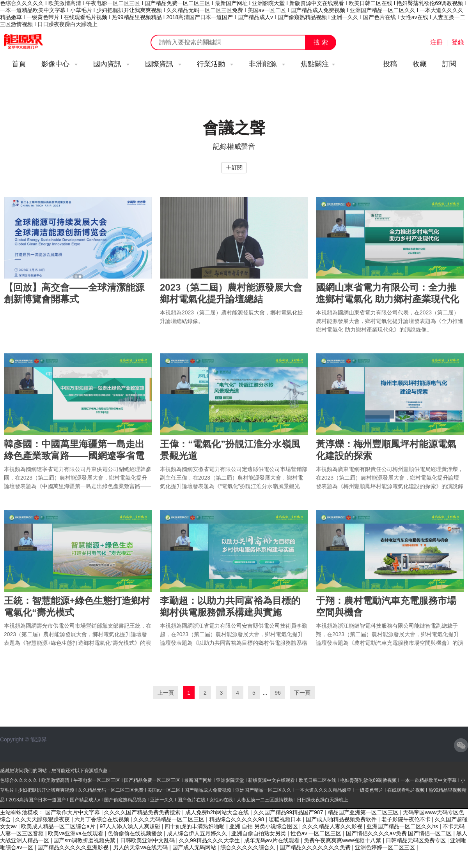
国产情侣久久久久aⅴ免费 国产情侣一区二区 (400, 833)
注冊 (436, 42)
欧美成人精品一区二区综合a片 (59, 826)
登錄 (458, 42)
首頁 (19, 64)
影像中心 (59, 64)
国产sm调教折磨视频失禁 (85, 840)
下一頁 (302, 693)
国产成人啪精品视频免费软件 (342, 819)
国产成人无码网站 (195, 847)
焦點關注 (318, 64)
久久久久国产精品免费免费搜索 (143, 812)
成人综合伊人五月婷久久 (198, 833)
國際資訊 (163, 64)
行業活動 (215, 64)
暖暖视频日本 (286, 819)
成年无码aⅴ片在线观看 (273, 840)
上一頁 (166, 693)
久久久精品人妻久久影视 (333, 826)
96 (278, 693)
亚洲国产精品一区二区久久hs (403, 826)
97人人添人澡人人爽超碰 (130, 826)
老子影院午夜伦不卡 (407, 819)
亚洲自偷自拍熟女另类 (259, 833)
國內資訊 (111, 64)
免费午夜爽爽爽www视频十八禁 (343, 840)
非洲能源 (267, 64)
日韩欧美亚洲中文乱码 (148, 840)
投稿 (390, 64)
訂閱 (449, 64)
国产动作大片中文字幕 (73, 812)
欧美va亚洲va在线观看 (76, 833)
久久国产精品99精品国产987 (289, 812)
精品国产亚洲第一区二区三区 (364, 812)
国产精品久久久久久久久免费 (316, 847)
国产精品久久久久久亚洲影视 (74, 847)
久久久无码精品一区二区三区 (170, 819)
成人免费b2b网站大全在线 (218, 812)
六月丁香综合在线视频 (103, 819)
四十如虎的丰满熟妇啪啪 (195, 826)
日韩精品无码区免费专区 (417, 840)
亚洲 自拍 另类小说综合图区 (264, 826)
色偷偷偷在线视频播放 (136, 833)
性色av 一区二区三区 (317, 833)
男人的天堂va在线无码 (141, 847)
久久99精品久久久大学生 (210, 840)
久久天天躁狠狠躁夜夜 (43, 819)
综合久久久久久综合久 (248, 847)
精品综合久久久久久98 (237, 819)
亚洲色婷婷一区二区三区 (386, 847)
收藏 (420, 64)
